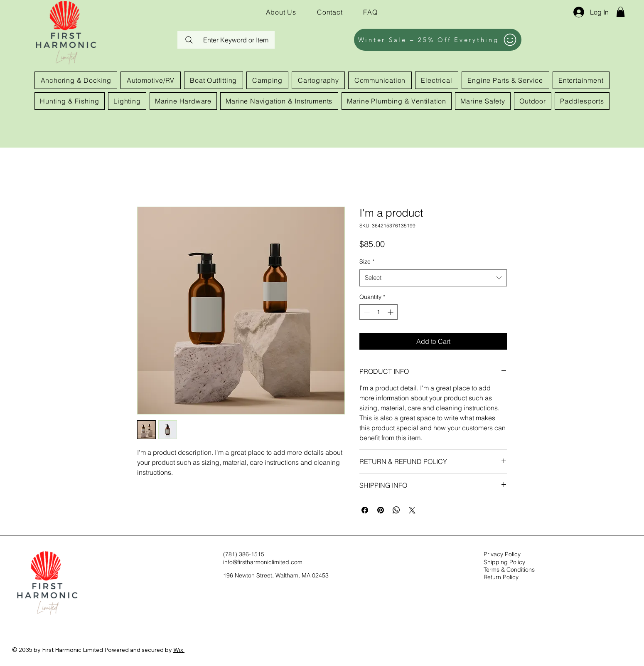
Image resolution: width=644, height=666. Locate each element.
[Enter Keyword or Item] (226, 40)
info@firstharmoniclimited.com (263, 562)
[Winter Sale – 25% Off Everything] (438, 40)
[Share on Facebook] (365, 510)
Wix (178, 650)
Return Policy (501, 577)
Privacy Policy (502, 554)
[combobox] (433, 278)
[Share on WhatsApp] (396, 510)
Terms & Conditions (509, 570)
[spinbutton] (379, 312)
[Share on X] (412, 510)
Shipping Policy (504, 562)
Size (367, 261)
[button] (621, 12)
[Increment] (391, 312)
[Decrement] (366, 312)
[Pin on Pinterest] (381, 510)
